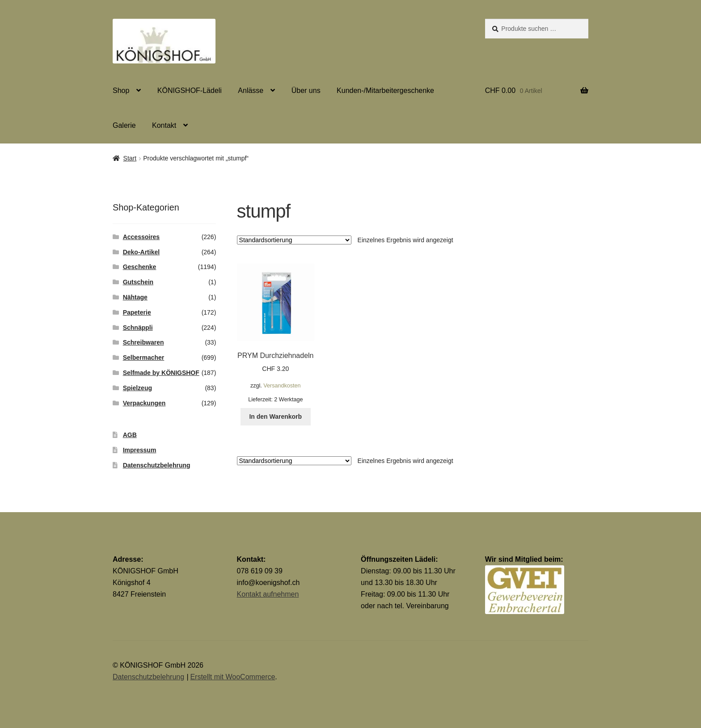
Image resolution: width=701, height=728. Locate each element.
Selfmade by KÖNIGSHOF (161, 373)
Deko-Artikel (141, 252)
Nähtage (135, 297)
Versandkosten (282, 386)
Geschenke (140, 267)
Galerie (124, 125)
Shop (121, 90)
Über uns (306, 90)
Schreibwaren (144, 342)
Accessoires (141, 237)
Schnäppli (138, 328)
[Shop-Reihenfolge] (294, 240)
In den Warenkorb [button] (275, 417)
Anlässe (251, 90)
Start (130, 158)
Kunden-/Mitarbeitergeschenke (385, 90)
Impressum (140, 450)
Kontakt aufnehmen (268, 594)
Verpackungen (144, 403)
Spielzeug (137, 388)
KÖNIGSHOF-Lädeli (190, 90)
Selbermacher (144, 358)
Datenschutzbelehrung (157, 465)
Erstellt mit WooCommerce (232, 677)
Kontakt (164, 125)
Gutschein (138, 282)
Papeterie (137, 312)
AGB (130, 435)
